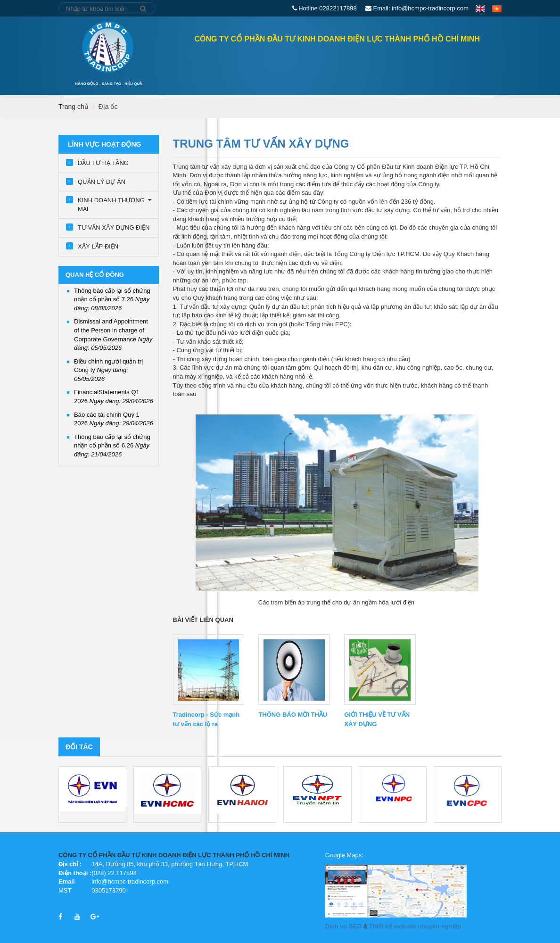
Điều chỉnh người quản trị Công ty (108, 370)
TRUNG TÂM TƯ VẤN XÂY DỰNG (261, 144)
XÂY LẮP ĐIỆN (98, 246)
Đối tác (79, 747)
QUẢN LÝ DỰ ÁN (102, 182)
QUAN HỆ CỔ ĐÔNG (222, 65)
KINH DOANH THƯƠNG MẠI (118, 202)
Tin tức (407, 65)
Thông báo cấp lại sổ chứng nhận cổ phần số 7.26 (112, 299)
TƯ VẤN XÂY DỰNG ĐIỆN (114, 227)
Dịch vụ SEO (343, 926)
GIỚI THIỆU (281, 65)
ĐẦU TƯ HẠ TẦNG (103, 163)
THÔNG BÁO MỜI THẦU (293, 715)
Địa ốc (108, 107)
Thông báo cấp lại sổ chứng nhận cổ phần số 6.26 (112, 446)
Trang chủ (153, 64)
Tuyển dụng (454, 65)
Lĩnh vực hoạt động (346, 65)
